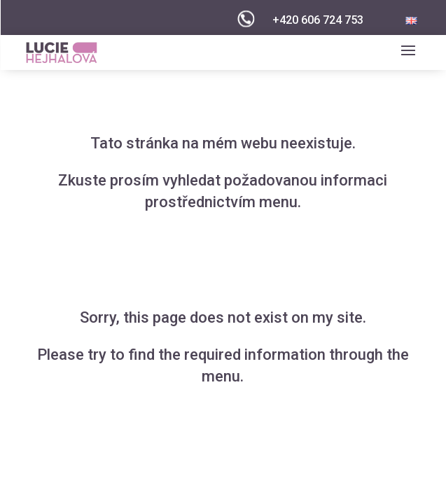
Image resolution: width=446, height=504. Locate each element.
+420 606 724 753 (318, 20)
